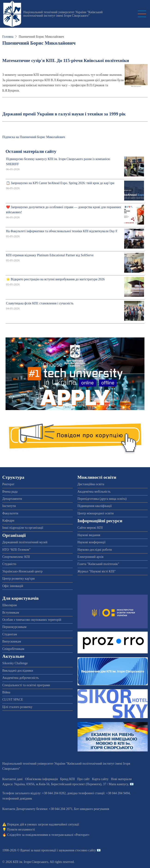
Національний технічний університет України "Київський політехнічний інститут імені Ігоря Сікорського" (63, 14)
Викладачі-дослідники (18, 671)
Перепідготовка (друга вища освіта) (102, 499)
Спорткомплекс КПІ (16, 557)
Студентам (10, 634)
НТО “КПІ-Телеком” (16, 550)
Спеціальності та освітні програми (26, 685)
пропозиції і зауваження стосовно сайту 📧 (71, 850)
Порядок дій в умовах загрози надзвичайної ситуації (43, 824)
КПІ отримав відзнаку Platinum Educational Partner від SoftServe (50, 255)
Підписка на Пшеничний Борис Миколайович (34, 137)
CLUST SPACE (13, 700)
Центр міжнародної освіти (96, 513)
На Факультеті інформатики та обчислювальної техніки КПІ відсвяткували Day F (62, 231)
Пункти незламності (21, 829)
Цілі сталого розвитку (17, 707)
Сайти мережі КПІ (90, 528)
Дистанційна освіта (91, 484)
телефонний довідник (17, 798)
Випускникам (12, 641)
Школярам (10, 605)
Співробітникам (13, 649)
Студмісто (9, 564)
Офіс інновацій (13, 586)
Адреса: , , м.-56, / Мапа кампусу (65, 784)
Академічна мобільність (94, 492)
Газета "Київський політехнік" (98, 564)
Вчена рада (10, 492)
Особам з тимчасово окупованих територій (32, 620)
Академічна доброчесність (21, 678)
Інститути (9, 506)
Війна (6, 692)
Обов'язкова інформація (41, 779)
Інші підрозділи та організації (23, 528)
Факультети (10, 513)
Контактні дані (12, 779)
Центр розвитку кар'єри (18, 579)
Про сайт (84, 779)
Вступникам (11, 613)
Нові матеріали (121, 779)
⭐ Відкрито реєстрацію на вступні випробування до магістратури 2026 (55, 279)
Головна (8, 37)
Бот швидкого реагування (92, 809)
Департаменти (12, 499)
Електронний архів (91, 557)
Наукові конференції (92, 542)
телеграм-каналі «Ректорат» (70, 835)
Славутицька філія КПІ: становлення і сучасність (40, 303)
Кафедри (8, 520)
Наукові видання (89, 535)
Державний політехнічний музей (25, 542)
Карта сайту (100, 779)
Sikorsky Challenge (15, 663)
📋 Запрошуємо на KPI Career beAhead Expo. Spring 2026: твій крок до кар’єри (60, 183)
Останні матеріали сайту (31, 151)
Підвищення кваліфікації (95, 506)
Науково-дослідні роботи (95, 550)
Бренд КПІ (67, 779)
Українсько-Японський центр (22, 571)
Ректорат (8, 484)
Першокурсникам (14, 627)
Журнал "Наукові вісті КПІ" (97, 571)
